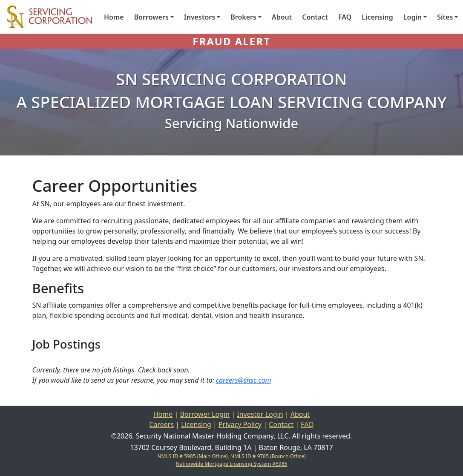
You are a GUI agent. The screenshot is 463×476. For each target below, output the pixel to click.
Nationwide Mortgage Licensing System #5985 (232, 464)
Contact (315, 17)
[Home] (46, 17)
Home (114, 17)
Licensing (377, 17)
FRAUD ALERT (231, 41)
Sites (445, 17)
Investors (200, 17)
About (282, 17)
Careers (161, 424)
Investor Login (260, 414)
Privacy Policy (240, 424)
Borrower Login (205, 414)
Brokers (243, 17)
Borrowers (151, 17)
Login (413, 17)
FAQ (345, 17)
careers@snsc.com (244, 380)
